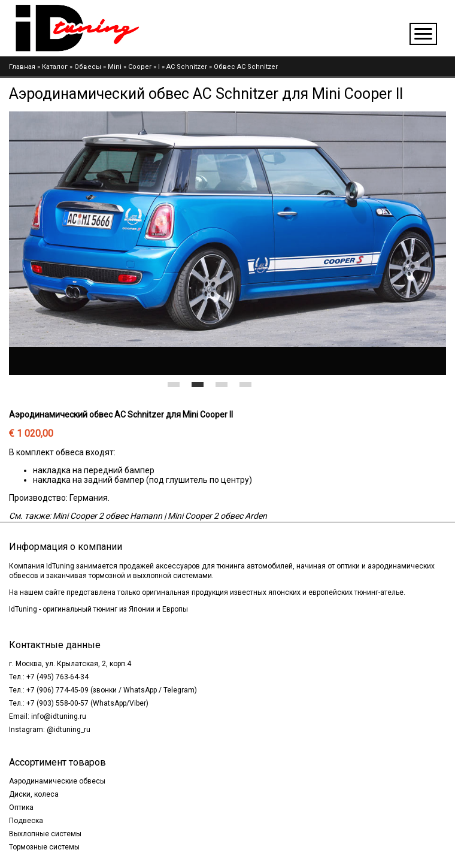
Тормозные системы (44, 847)
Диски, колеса (34, 794)
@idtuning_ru (69, 730)
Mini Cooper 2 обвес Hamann (107, 516)
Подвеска (26, 821)
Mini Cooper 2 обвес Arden (217, 516)
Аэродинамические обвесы (57, 781)
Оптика (21, 807)
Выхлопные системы (45, 834)
